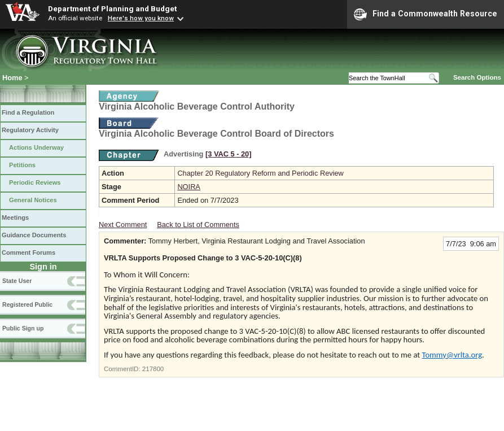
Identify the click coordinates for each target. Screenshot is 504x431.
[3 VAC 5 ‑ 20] (229, 154)
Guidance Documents (34, 235)
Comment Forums (29, 252)
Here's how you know (141, 18)
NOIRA (189, 187)
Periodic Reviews (35, 182)
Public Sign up (23, 328)
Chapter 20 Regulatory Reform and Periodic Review (260, 173)
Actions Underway (36, 147)
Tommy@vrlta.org (452, 355)
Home (12, 78)
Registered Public (27, 304)
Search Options (477, 77)
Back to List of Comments (198, 225)
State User (17, 281)
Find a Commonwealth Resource (426, 14)
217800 (153, 369)
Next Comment (123, 225)
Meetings (15, 217)
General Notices (33, 200)
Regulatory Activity (30, 130)
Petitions (22, 165)
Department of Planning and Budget (112, 8)
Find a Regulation (28, 112)
